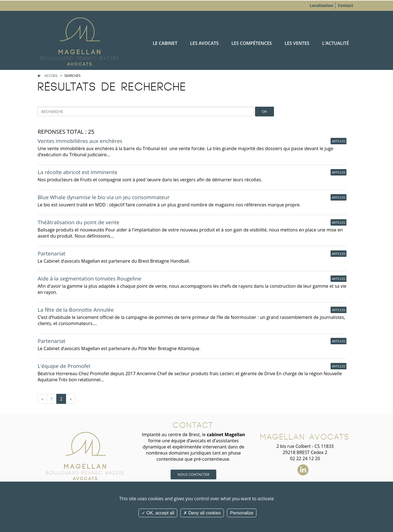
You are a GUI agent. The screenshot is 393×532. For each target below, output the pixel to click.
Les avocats (204, 43)
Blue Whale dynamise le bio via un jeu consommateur (104, 197)
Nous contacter (193, 474)
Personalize (242, 513)
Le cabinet (165, 43)
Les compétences (252, 43)
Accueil (51, 76)
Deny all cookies (202, 513)
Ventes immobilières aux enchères (80, 141)
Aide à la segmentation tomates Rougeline (89, 279)
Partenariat (51, 253)
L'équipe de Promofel (64, 366)
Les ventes (297, 43)
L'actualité (336, 43)
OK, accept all (158, 513)
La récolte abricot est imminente (77, 172)
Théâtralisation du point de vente (78, 222)
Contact (345, 5)
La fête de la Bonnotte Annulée (76, 310)
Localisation (321, 5)
